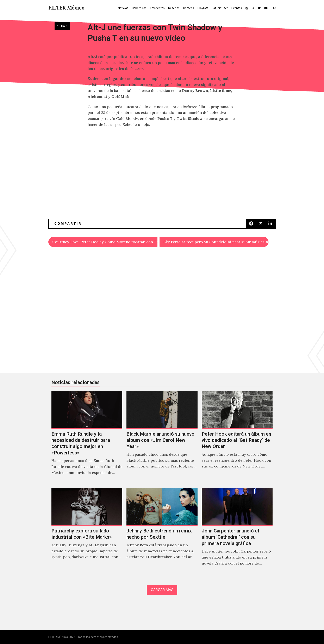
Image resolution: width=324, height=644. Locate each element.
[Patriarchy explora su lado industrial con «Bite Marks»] (87, 531)
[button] (276, 8)
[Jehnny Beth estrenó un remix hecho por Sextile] (162, 531)
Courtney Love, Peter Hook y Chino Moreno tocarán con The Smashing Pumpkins (105, 242)
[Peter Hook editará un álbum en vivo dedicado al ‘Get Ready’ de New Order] (237, 437)
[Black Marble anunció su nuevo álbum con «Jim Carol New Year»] (162, 437)
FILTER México (66, 8)
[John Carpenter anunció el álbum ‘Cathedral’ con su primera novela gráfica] (237, 531)
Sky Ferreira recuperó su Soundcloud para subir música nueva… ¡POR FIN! (216, 242)
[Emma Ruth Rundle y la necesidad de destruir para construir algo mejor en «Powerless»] (87, 437)
